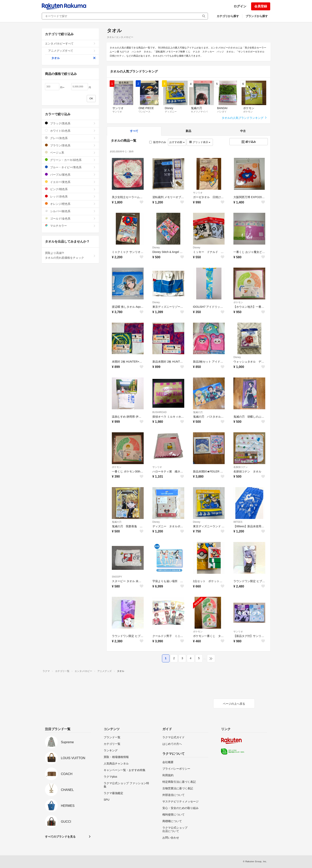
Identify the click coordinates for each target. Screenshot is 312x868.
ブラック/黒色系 (70, 123)
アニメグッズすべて (72, 51)
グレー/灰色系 (70, 138)
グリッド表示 (200, 142)
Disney (156, 248)
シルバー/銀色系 (70, 211)
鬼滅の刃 (198, 412)
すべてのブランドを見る (60, 837)
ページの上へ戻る (234, 704)
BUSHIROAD (159, 412)
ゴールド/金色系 (70, 218)
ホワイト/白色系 (70, 131)
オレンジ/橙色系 (70, 204)
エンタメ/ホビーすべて (70, 44)
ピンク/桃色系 (70, 189)
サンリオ (198, 193)
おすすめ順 (177, 142)
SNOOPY (117, 577)
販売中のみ (158, 142)
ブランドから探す (257, 16)
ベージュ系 (70, 152)
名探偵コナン (241, 467)
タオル (74, 58)
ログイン (240, 6)
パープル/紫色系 (70, 175)
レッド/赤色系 (70, 196)
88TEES (238, 522)
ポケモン (238, 302)
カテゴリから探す (228, 16)
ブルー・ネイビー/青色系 (70, 167)
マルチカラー (70, 226)
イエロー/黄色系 (70, 182)
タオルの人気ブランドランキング (244, 118)
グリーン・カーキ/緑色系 (70, 160)
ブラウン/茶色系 (70, 145)
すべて (134, 131)
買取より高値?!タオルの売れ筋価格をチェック (70, 255)
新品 (188, 131)
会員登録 (261, 6)
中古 (243, 131)
